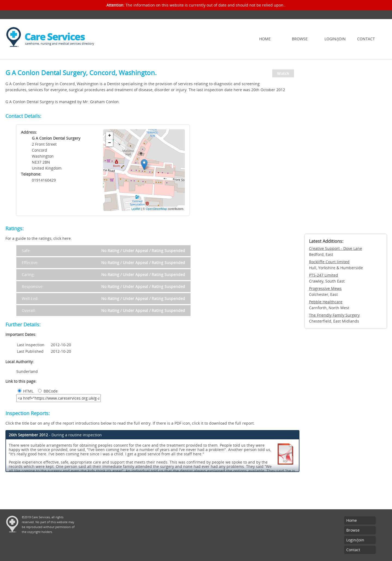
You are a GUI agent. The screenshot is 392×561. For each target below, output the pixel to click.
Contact (366, 39)
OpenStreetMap (157, 209)
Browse (300, 39)
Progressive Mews (325, 288)
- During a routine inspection (55, 435)
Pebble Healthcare (326, 302)
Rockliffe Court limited (329, 262)
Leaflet (136, 209)
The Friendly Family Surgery (334, 315)
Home (265, 39)
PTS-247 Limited (324, 275)
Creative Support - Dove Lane (336, 248)
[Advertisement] (346, 148)
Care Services (55, 37)
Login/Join (335, 39)
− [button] (110, 143)
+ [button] (110, 136)
